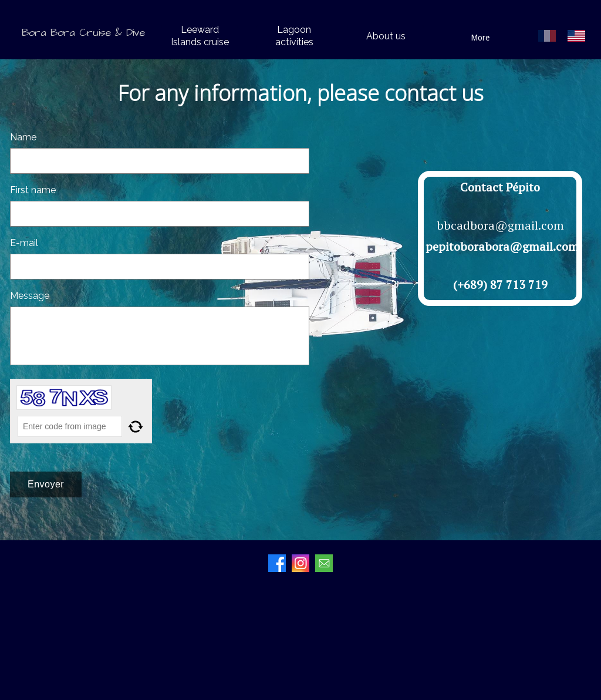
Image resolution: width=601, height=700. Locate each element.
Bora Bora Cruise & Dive (83, 33)
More (480, 38)
